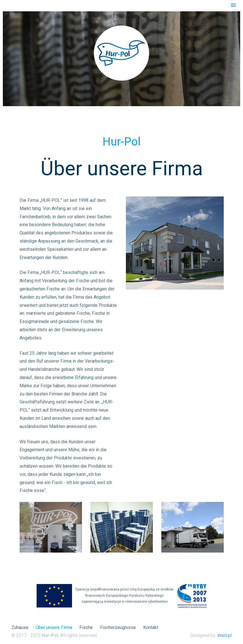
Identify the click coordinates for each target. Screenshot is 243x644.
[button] (233, 5)
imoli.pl (225, 635)
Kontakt (151, 627)
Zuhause (20, 627)
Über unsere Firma (54, 627)
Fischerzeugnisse (118, 627)
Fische (86, 627)
